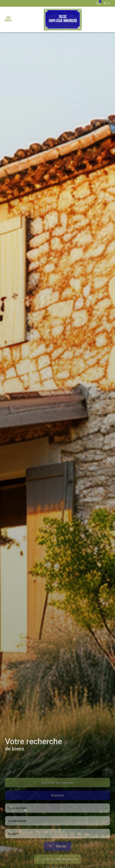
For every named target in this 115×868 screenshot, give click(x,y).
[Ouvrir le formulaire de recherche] (57, 858)
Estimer (58, 807)
